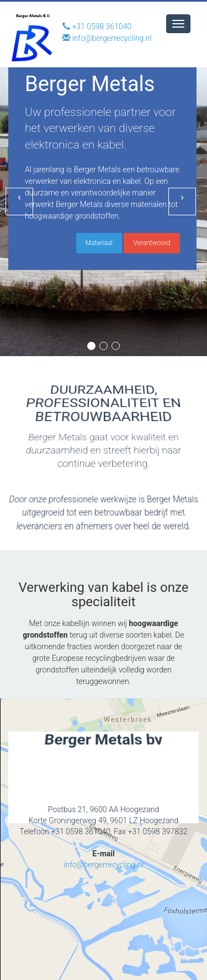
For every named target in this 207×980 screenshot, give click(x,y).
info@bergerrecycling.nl (103, 876)
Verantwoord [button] (152, 240)
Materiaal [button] (99, 240)
